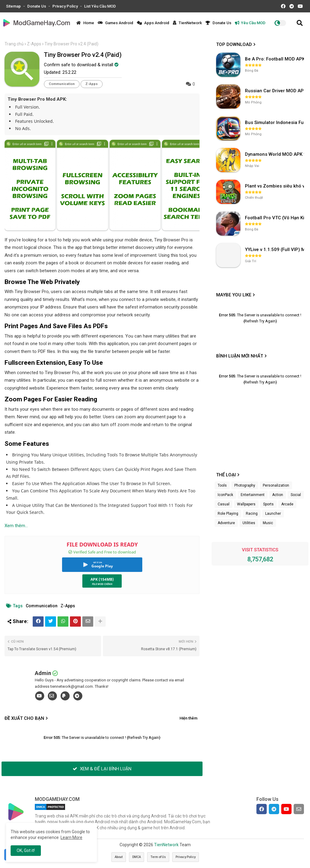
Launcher (273, 514)
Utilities (249, 523)
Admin (43, 673)
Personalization (276, 485)
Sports (268, 504)
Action (278, 495)
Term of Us (158, 857)
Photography (245, 485)
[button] (300, 23)
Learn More (71, 837)
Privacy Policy (66, 6)
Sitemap (14, 6)
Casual (224, 504)
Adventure (226, 523)
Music (268, 523)
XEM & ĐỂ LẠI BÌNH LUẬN (102, 769)
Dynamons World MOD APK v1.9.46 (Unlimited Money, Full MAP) (275, 154)
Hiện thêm (188, 718)
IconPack (225, 495)
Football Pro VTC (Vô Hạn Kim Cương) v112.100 (275, 218)
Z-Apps (34, 44)
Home (85, 23)
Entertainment (253, 495)
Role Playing (228, 514)
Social (296, 495)
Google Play (102, 566)
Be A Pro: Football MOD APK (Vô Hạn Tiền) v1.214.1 (275, 59)
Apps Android (153, 23)
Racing (252, 514)
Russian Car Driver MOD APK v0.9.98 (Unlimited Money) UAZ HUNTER (275, 91)
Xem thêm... (16, 526)
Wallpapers (246, 504)
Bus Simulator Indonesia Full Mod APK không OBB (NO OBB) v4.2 (275, 122)
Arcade (287, 504)
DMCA (137, 857)
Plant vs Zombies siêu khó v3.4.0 (275, 186)
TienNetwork (187, 23)
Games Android (115, 23)
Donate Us (37, 6)
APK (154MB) (102, 579)
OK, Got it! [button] (26, 850)
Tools (222, 485)
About (119, 857)
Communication (62, 84)
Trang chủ (14, 44)
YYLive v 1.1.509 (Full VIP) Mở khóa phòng (275, 250)
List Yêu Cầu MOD (100, 6)
